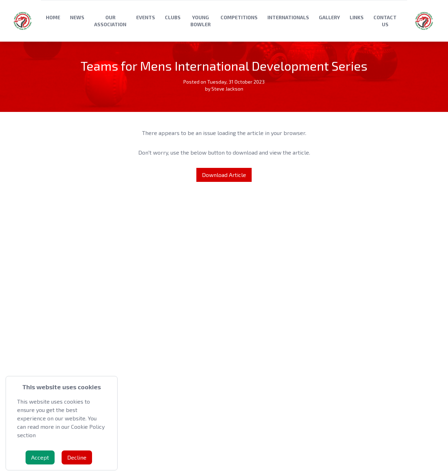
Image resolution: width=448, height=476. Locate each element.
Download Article (224, 175)
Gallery (329, 17)
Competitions (239, 17)
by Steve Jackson (224, 89)
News (77, 17)
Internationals (288, 17)
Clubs (173, 17)
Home (53, 17)
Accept (40, 457)
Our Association (110, 21)
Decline (77, 457)
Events (146, 17)
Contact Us (385, 21)
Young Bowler (201, 21)
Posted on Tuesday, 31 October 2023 (224, 82)
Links (357, 17)
